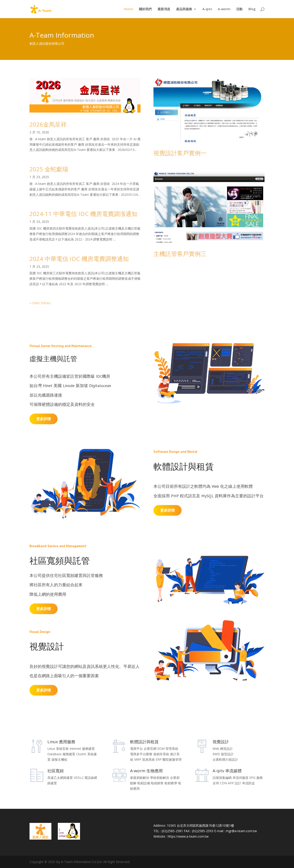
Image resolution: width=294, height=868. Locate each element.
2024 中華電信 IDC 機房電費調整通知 (79, 259)
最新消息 (164, 9)
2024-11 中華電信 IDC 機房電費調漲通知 (83, 214)
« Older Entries (40, 303)
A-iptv (207, 9)
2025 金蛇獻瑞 (49, 169)
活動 (239, 9)
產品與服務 (184, 9)
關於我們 (145, 9)
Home (128, 9)
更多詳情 (44, 419)
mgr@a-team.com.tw (241, 831)
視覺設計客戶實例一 (180, 153)
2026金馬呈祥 (48, 124)
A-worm (224, 9)
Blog (252, 9)
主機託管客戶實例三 (180, 254)
